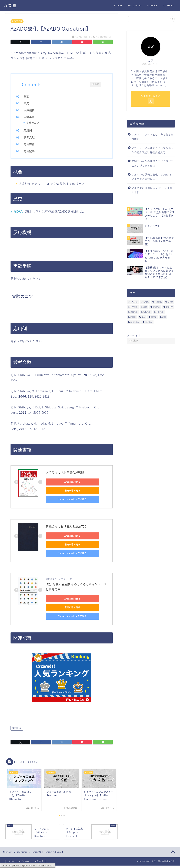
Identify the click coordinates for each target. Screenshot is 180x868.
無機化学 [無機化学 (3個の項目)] (134, 312)
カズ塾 (10, 6)
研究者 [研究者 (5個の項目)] (133, 317)
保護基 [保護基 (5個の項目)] (146, 302)
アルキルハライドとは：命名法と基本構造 (153, 137)
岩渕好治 (17, 214)
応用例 (34, 131)
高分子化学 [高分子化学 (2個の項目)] (135, 322)
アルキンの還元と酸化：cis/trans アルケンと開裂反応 (151, 177)
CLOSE (96, 84)
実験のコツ (39, 123)
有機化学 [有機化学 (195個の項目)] (169, 307)
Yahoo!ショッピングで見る (62, 502)
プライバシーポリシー (19, 864)
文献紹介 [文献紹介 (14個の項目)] (156, 307)
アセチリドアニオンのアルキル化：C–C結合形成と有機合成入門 (153, 150)
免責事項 (39, 864)
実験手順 (35, 117)
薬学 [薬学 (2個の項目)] (143, 317)
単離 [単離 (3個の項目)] (145, 307)
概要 (33, 96)
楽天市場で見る (62, 493)
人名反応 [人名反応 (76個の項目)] (134, 302)
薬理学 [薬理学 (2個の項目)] (154, 317)
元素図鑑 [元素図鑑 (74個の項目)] (158, 302)
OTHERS (168, 5)
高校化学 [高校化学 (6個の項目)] (149, 322)
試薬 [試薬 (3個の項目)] (164, 317)
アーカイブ (134, 336)
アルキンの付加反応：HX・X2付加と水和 (152, 190)
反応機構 (35, 110)
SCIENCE (152, 5)
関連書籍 (35, 145)
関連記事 (35, 152)
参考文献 (35, 138)
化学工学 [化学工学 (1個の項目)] (134, 307)
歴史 (33, 103)
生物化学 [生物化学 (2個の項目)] (160, 312)
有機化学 (18, 731)
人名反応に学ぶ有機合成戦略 (65, 475)
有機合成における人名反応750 (66, 529)
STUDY (118, 5)
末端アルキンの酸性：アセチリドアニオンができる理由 (153, 163)
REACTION (134, 5)
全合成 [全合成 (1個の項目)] (170, 302)
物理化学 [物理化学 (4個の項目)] (147, 312)
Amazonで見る (62, 484)
